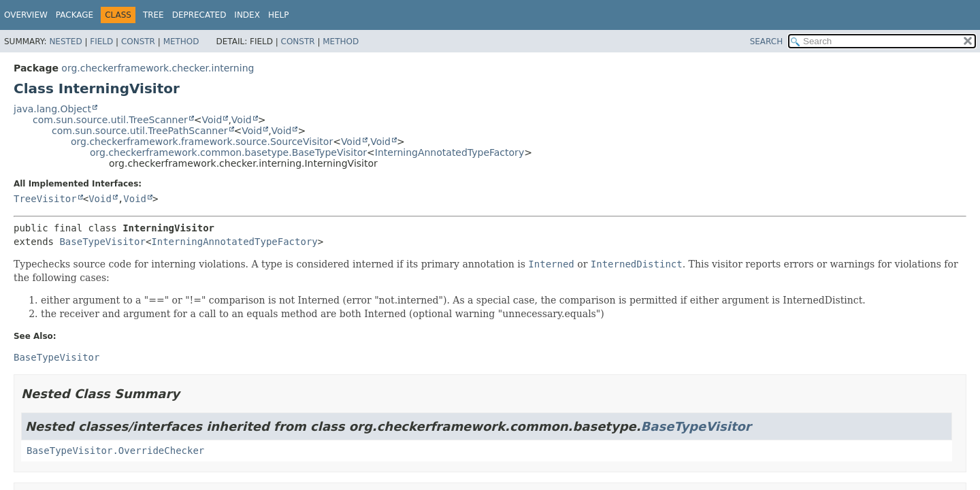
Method (181, 42)
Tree (153, 15)
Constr (138, 42)
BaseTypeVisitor (102, 242)
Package (75, 15)
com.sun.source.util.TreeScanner (110, 120)
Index (247, 15)
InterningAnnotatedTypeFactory (450, 152)
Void (212, 120)
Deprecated (199, 15)
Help (279, 15)
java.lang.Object (52, 109)
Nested (65, 42)
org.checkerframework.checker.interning (158, 68)
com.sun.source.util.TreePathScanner (140, 131)
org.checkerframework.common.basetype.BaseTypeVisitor (228, 152)
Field (101, 42)
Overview (26, 15)
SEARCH (767, 42)
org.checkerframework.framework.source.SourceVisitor (202, 142)
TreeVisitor (45, 199)
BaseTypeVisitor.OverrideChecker (115, 451)
